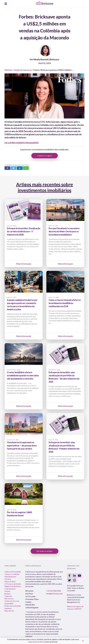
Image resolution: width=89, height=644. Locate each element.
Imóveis (7, 591)
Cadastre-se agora (45, 156)
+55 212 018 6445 (54, 591)
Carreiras (8, 579)
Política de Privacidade (13, 572)
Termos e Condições (12, 574)
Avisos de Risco (10, 581)
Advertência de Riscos (37, 642)
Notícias (8, 70)
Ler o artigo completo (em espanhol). (22, 143)
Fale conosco (9, 599)
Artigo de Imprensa (23, 70)
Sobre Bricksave (10, 577)
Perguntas (8, 596)
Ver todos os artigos (44, 551)
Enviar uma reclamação (13, 606)
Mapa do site (9, 611)
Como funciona (10, 589)
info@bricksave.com (54, 594)
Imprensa (8, 608)
